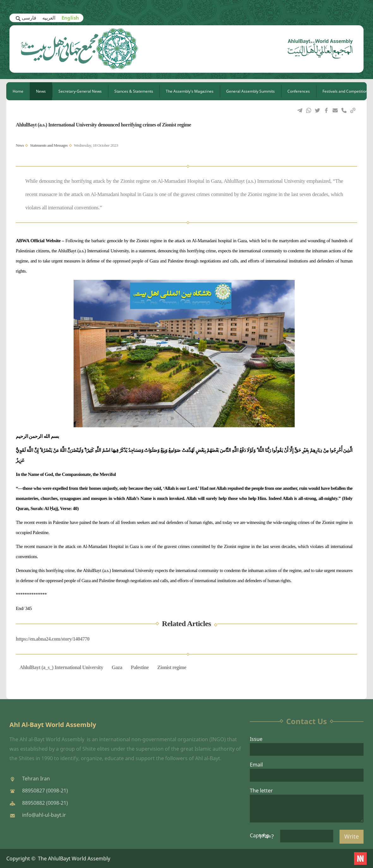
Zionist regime (172, 667)
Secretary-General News (80, 91)
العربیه (49, 18)
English (70, 18)
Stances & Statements (134, 91)
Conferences (299, 91)
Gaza (117, 667)
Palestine (140, 667)
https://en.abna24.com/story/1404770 (53, 639)
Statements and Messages (49, 145)
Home (18, 91)
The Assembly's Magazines (190, 91)
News (41, 91)
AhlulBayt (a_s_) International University (61, 667)
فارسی (29, 18)
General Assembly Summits (250, 91)
